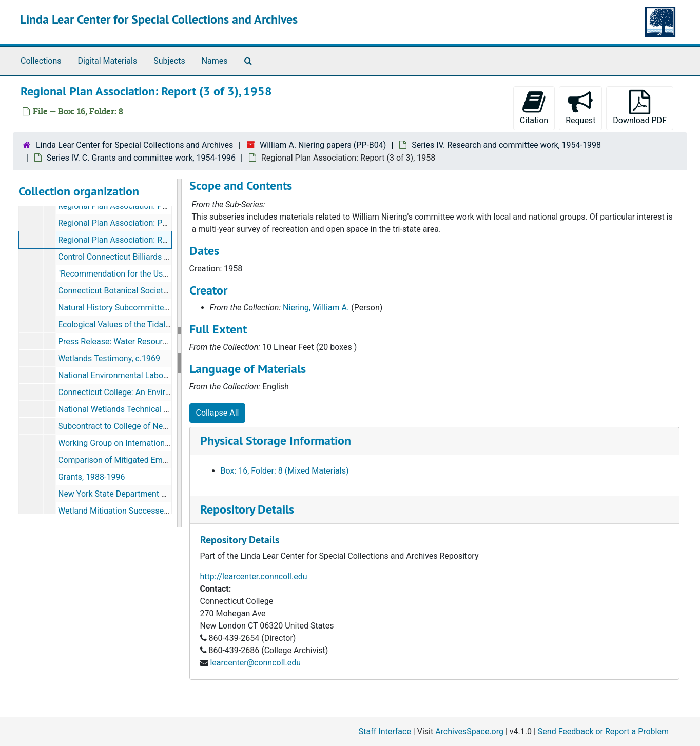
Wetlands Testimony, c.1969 (109, 358)
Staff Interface (385, 731)
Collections (41, 61)
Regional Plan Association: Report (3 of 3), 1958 (145, 240)
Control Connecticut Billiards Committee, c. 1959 (147, 257)
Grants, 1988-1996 (92, 477)
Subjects (169, 61)
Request (580, 107)
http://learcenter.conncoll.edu (254, 576)
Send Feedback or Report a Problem (603, 731)
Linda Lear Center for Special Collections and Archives (159, 19)
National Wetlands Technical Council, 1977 (135, 409)
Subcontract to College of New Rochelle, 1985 (141, 426)
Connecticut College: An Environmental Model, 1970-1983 (163, 392)
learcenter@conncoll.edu (255, 663)
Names (215, 61)
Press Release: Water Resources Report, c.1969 (144, 341)
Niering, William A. (316, 308)
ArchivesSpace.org (469, 731)
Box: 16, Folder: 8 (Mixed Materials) (285, 471)
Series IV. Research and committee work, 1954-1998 (506, 145)
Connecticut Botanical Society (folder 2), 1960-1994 (152, 291)
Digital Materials (108, 61)
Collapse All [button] (218, 413)
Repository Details (247, 509)
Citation (534, 107)
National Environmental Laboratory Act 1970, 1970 (150, 375)
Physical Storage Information (276, 440)
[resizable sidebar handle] (179, 353)
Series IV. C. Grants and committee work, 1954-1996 (141, 158)
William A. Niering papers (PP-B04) (323, 145)
